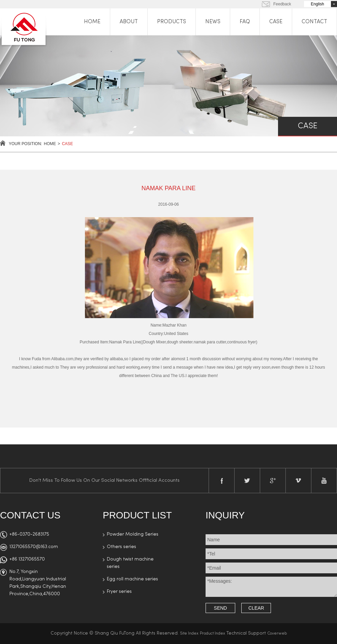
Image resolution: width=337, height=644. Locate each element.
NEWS (213, 22)
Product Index (212, 634)
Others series (121, 547)
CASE (276, 22)
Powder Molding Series (133, 534)
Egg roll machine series (132, 579)
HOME (92, 22)
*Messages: (271, 587)
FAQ (245, 22)
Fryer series (119, 592)
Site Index (189, 634)
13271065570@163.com (34, 547)
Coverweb (277, 634)
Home (50, 144)
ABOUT (129, 22)
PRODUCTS (172, 22)
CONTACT (314, 22)
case (68, 144)
